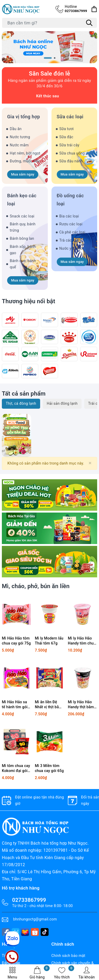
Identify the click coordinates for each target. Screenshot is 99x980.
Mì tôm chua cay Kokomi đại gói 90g (16, 769)
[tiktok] (45, 932)
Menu (12, 973)
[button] (48, 58)
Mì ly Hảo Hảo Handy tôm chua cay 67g (82, 641)
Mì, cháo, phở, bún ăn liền (36, 586)
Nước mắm (19, 145)
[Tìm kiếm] (89, 23)
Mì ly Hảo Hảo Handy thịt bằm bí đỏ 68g (81, 705)
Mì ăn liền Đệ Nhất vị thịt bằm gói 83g (48, 705)
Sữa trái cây (69, 145)
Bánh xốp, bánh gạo (23, 250)
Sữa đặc (66, 137)
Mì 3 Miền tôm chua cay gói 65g (49, 768)
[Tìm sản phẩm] (49, 23)
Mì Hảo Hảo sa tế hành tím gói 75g (15, 705)
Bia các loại (69, 216)
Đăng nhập (11, 963)
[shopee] (35, 932)
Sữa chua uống (72, 153)
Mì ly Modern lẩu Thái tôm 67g (49, 641)
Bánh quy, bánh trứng (23, 227)
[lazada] (25, 932)
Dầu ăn (16, 129)
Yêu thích (64, 973)
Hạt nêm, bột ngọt (25, 153)
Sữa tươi (67, 129)
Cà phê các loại (72, 232)
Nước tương (20, 137)
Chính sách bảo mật (68, 956)
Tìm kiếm (10, 956)
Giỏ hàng (40, 973)
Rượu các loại (71, 224)
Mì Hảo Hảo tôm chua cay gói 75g (16, 641)
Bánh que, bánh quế (23, 264)
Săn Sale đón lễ (49, 74)
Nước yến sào (71, 248)
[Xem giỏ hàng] (94, 9)
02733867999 (76, 9)
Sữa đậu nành (71, 161)
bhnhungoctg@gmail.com (35, 919)
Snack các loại (22, 216)
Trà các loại (69, 240)
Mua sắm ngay (23, 174)
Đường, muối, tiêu (25, 161)
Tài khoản (87, 973)
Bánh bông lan (22, 238)
